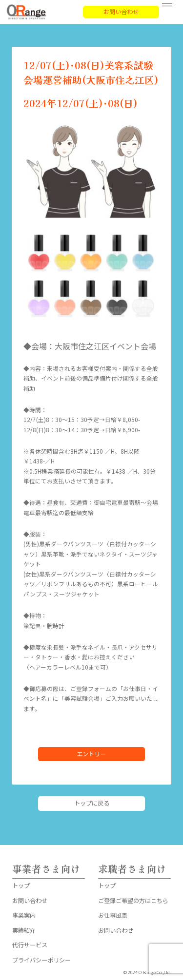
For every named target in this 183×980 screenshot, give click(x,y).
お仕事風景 (113, 915)
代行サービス (30, 945)
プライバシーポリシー (41, 960)
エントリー (91, 754)
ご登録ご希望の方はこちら (133, 901)
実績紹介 (24, 930)
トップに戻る (92, 803)
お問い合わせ (121, 12)
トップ (21, 885)
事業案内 (24, 915)
